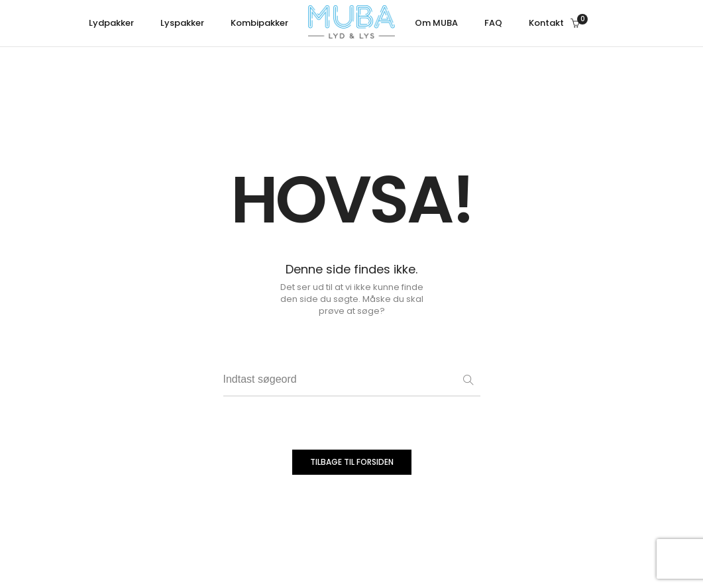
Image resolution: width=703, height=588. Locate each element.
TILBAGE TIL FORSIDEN (352, 462)
